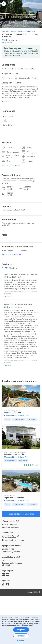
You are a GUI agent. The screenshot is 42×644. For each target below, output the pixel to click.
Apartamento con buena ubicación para (18, 323)
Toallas (10, 206)
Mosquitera (31, 167)
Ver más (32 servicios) (11, 177)
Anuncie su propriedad (11, 567)
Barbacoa (23, 82)
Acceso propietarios (10, 564)
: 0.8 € (8, 240)
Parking (35, 82)
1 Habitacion (26, 73)
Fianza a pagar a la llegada (11, 224)
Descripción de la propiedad (14, 87)
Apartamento (7, 73)
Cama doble (8, 135)
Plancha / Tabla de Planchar (12, 167)
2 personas (16, 73)
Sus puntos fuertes (10, 78)
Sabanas (28, 199)
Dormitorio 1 (9, 126)
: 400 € (23, 224)
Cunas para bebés (13, 162)
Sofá (8, 172)
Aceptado (21, 630)
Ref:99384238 (7, 44)
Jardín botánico (7, 267)
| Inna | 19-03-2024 (16, 327)
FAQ (3, 605)
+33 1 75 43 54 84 (10, 576)
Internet (10, 82)
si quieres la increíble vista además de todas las (21, 291)
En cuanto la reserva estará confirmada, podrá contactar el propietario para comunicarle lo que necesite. (19, 193)
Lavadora (30, 172)
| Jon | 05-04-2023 (15, 294)
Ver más (5, 110)
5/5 (5, 41)
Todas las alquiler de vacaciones (21, 552)
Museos (24, 267)
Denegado (21, 636)
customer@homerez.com (12, 582)
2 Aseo (34, 73)
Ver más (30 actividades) (12, 271)
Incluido (10, 202)
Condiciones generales (11, 596)
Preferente (21, 641)
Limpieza (11, 199)
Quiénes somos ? (9, 593)
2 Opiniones (13, 42)
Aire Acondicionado (32, 162)
